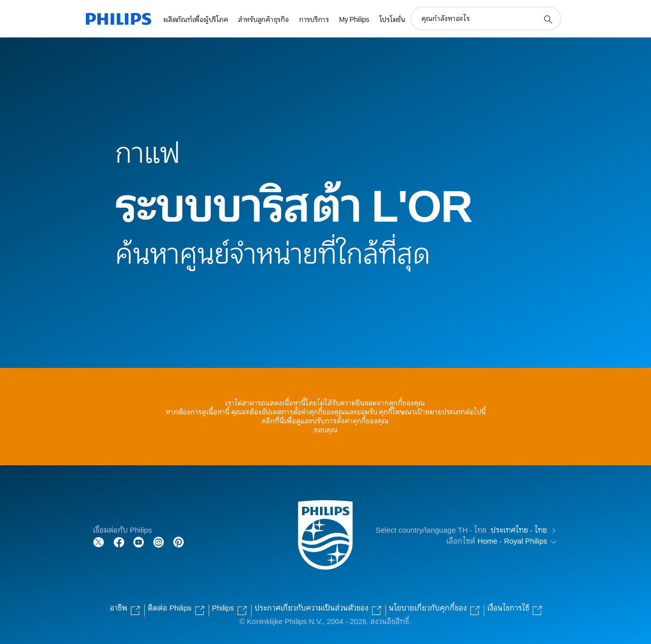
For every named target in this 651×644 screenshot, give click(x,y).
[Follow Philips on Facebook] (119, 541)
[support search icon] (548, 19)
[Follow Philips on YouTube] (139, 541)
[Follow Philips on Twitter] (99, 541)
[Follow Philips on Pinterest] (179, 541)
